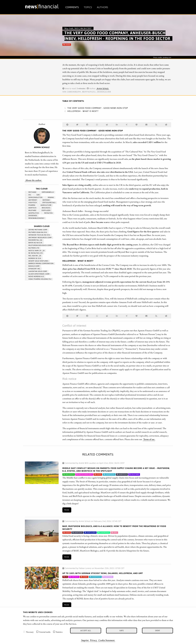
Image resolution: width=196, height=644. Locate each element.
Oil (29, 195)
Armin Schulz (103, 88)
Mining (50, 197)
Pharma (31, 205)
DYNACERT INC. (33, 269)
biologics (45, 208)
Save (122, 630)
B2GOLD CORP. (33, 266)
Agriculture (45, 205)
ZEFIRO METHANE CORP (37, 230)
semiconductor (34, 197)
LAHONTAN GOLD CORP (37, 271)
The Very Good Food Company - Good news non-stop (98, 108)
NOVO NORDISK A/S (35, 276)
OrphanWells (47, 192)
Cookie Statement (107, 640)
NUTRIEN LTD (33, 248)
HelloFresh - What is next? (83, 111)
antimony (32, 200)
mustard (31, 210)
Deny (157, 630)
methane (31, 192)
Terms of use (149, 439)
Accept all (86, 630)
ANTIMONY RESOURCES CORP (39, 238)
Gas (37, 195)
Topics (88, 7)
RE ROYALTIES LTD (34, 253)
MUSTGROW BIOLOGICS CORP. (39, 245)
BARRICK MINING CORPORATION (40, 263)
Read (67, 510)
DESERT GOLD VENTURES (37, 261)
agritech (31, 208)
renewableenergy (35, 218)
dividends (32, 216)
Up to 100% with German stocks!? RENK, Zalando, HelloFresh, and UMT (103, 573)
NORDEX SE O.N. (34, 258)
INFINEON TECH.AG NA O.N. (38, 235)
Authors (102, 7)
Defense (45, 200)
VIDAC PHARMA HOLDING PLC (39, 279)
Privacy (94, 640)
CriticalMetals (48, 203)
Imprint (85, 640)
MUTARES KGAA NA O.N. (37, 232)
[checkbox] (24, 632)
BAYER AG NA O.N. (34, 243)
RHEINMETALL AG (34, 240)
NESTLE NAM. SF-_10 (35, 251)
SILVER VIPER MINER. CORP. (38, 274)
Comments (72, 7)
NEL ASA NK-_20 (34, 256)
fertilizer (45, 210)
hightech (32, 203)
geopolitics (33, 213)
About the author (33, 180)
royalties (47, 213)
